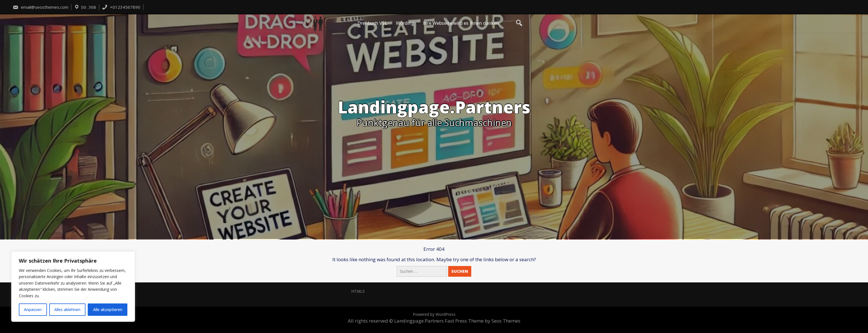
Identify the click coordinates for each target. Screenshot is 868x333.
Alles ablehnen (67, 309)
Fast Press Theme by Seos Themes (483, 321)
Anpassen (33, 309)
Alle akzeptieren (108, 309)
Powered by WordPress (434, 314)
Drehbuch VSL (372, 23)
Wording (405, 23)
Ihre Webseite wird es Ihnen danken (461, 23)
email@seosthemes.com (40, 7)
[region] (73, 287)
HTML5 (358, 291)
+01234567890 (121, 7)
